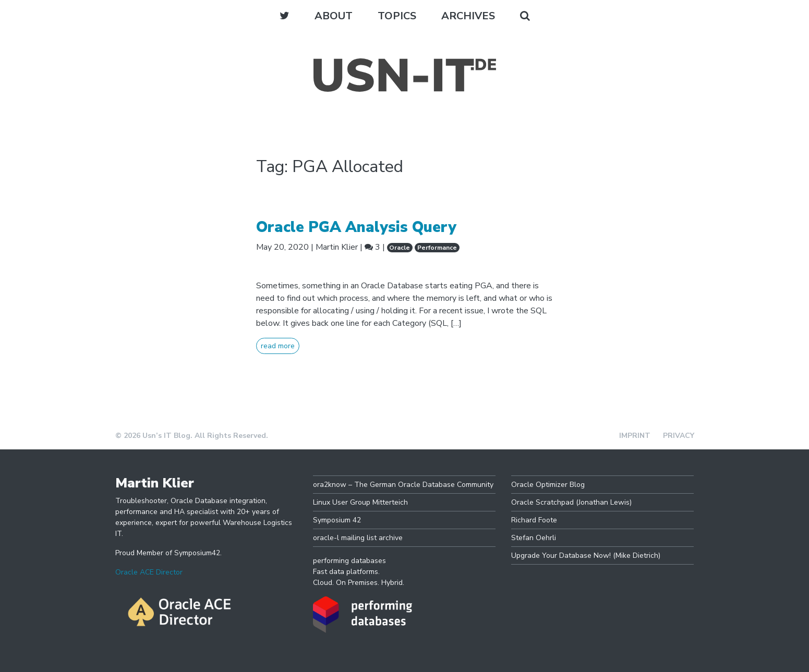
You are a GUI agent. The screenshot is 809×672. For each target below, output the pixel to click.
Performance (437, 248)
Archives (468, 16)
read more (278, 346)
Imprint (635, 436)
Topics (397, 16)
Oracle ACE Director (149, 572)
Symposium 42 (337, 520)
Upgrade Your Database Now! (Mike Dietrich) (586, 555)
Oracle (400, 248)
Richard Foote (534, 520)
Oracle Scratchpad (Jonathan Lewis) (571, 502)
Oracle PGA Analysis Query (356, 227)
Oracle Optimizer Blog (548, 485)
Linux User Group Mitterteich (360, 502)
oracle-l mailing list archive (358, 538)
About (334, 16)
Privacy (679, 436)
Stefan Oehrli (534, 538)
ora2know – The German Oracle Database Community (403, 485)
